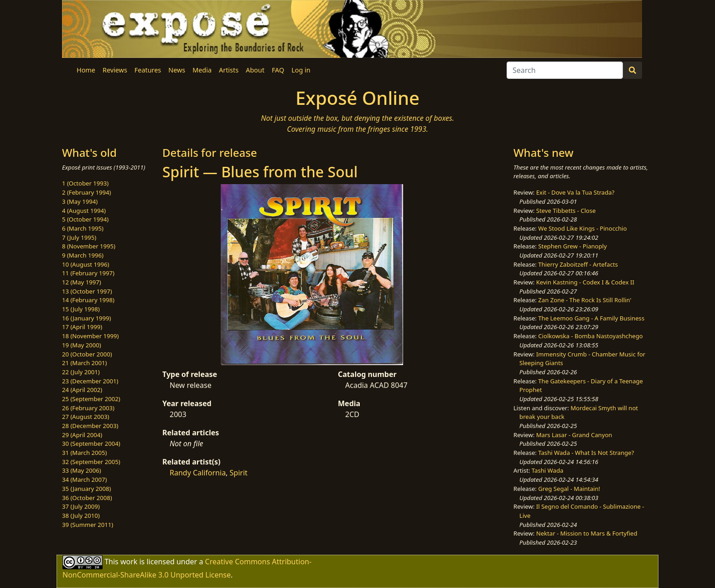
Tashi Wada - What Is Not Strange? (586, 453)
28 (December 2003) (90, 426)
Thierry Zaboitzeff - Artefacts (578, 264)
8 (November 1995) (89, 246)
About (255, 70)
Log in (301, 70)
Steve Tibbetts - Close (566, 211)
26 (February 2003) (88, 408)
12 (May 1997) (82, 282)
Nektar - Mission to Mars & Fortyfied (587, 533)
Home (86, 70)
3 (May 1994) (80, 201)
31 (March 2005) (84, 453)
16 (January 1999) (86, 318)
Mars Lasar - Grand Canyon (574, 435)
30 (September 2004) (91, 444)
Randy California (198, 473)
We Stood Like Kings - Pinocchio (582, 228)
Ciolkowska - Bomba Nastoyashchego (590, 336)
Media (202, 70)
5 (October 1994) (85, 219)
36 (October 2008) (87, 498)
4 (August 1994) (84, 211)
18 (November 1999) (91, 336)
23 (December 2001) (90, 381)
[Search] (565, 70)
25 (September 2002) (91, 399)
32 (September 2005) (91, 462)
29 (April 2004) (82, 435)
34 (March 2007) (84, 480)
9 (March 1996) (83, 255)
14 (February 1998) (88, 300)
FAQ (278, 70)
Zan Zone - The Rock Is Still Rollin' (585, 300)
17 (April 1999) (82, 327)
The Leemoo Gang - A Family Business (591, 318)
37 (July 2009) (81, 506)
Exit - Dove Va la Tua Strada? (575, 192)
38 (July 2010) (81, 516)
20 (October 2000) (87, 354)
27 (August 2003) (85, 417)
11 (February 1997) (88, 273)
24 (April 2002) (82, 390)
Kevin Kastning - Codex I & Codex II (585, 282)
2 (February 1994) (86, 192)
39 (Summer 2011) (88, 525)
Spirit (239, 473)
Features (148, 70)
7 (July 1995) (79, 237)
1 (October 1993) (85, 183)
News (177, 70)
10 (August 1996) (85, 264)
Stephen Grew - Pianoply (572, 246)
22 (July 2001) (81, 372)
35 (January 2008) (86, 489)
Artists (229, 70)
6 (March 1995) (83, 228)
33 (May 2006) (82, 470)
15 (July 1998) (81, 309)
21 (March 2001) (84, 363)
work (129, 561)
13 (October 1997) (87, 291)
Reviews (115, 70)
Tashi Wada (547, 470)
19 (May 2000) (82, 345)
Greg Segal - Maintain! (569, 489)
